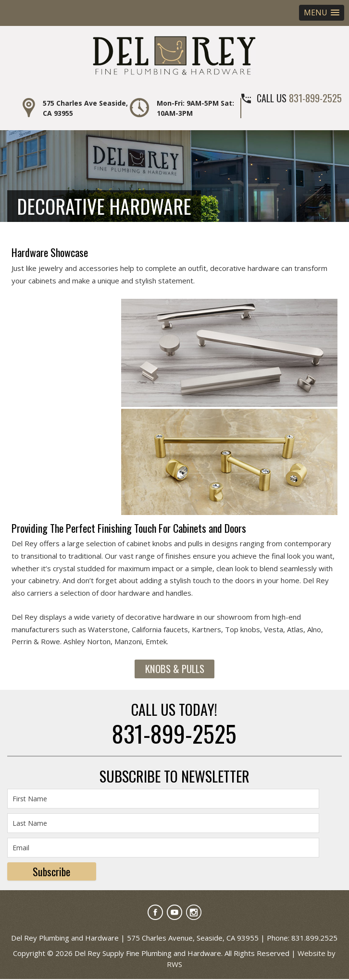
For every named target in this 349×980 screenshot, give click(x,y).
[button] (322, 13)
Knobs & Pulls (175, 669)
